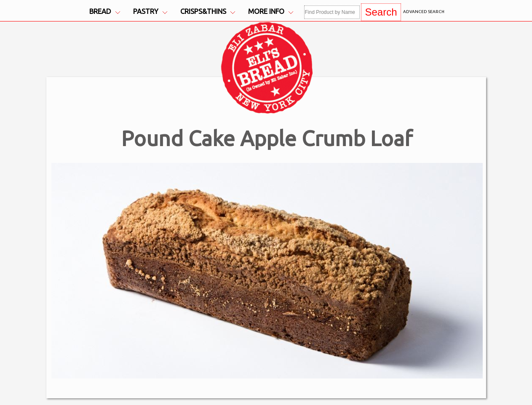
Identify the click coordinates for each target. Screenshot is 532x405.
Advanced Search (424, 12)
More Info (271, 12)
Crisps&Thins (208, 12)
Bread (105, 12)
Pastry (150, 12)
